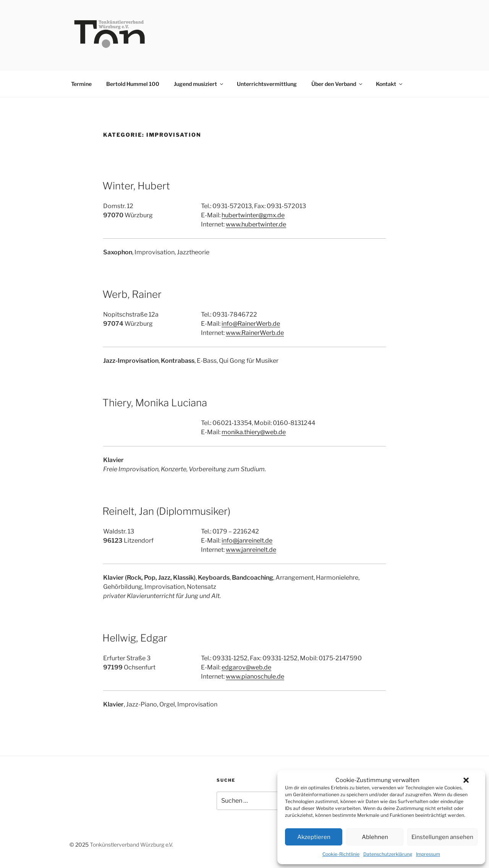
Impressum (428, 854)
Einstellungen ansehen (442, 837)
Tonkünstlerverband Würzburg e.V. (131, 845)
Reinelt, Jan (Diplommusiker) (166, 511)
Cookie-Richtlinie (341, 854)
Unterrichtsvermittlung (267, 84)
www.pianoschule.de (255, 676)
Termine (81, 84)
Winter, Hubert (136, 186)
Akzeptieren (314, 837)
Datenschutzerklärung (388, 854)
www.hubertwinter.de (256, 224)
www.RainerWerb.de (255, 333)
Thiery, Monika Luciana (155, 403)
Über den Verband (337, 84)
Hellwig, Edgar (135, 638)
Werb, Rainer (132, 294)
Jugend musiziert (199, 84)
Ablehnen (375, 837)
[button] (466, 780)
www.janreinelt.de (251, 550)
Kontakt (390, 84)
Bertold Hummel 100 (133, 84)
